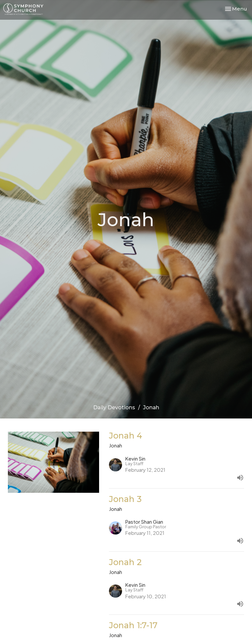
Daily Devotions (114, 407)
